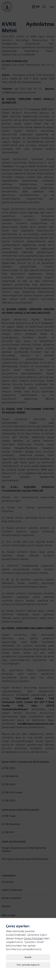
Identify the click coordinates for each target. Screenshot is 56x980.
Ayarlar (28, 943)
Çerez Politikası (33, 924)
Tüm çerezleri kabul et (28, 950)
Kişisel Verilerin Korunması (28, 974)
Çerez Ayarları (28, 970)
